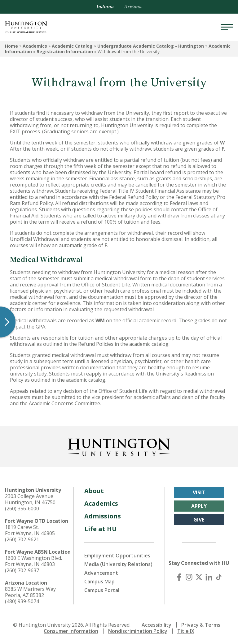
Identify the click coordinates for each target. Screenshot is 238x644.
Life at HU (101, 529)
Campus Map (99, 582)
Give (199, 520)
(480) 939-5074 (22, 601)
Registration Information (65, 52)
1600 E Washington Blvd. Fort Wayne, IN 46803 (33, 561)
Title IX (186, 631)
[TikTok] (219, 577)
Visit (199, 492)
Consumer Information (71, 631)
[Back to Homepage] (119, 446)
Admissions (103, 516)
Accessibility (156, 625)
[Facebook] (179, 577)
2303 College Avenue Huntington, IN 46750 (30, 499)
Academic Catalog (72, 46)
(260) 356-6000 (22, 509)
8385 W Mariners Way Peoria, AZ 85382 (30, 592)
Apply (199, 506)
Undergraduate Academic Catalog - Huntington (151, 46)
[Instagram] (189, 577)
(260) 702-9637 (22, 570)
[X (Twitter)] (199, 577)
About (94, 491)
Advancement (101, 573)
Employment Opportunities (117, 556)
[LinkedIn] (209, 577)
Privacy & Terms (201, 625)
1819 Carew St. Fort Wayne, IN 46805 (30, 530)
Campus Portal (102, 590)
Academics (35, 46)
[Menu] (227, 27)
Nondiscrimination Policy (138, 631)
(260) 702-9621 (22, 539)
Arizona (133, 7)
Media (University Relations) (118, 564)
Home (11, 46)
